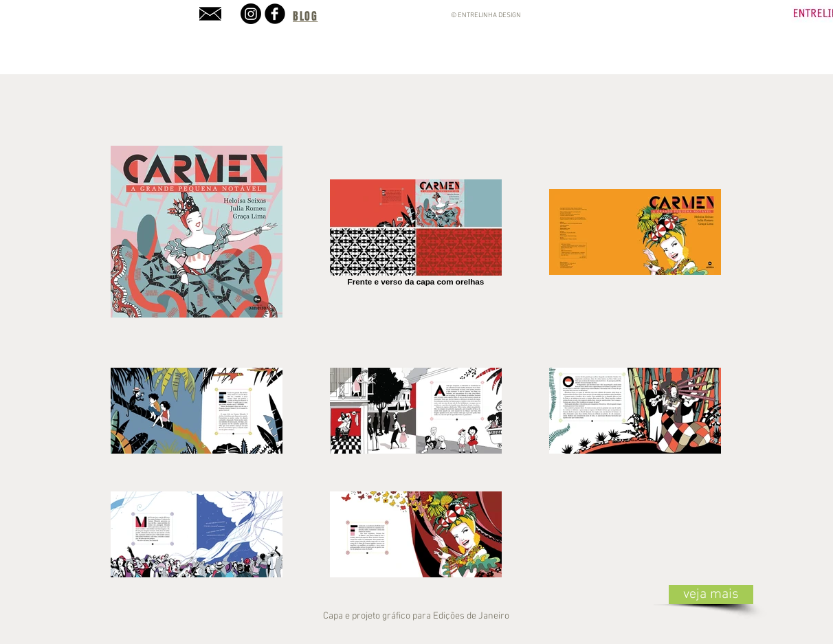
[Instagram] (251, 14)
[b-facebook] (275, 14)
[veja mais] (711, 595)
